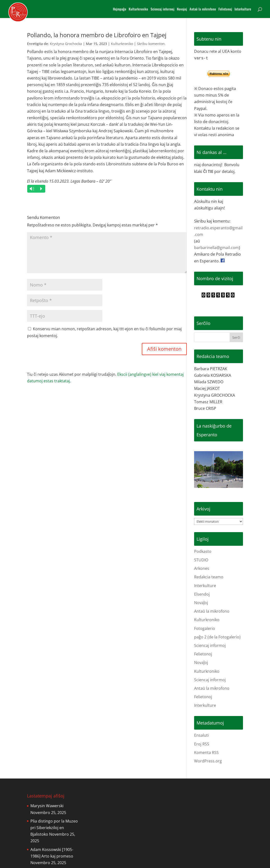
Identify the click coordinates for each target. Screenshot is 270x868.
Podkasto (203, 551)
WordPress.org (208, 761)
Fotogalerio (205, 628)
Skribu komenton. (151, 44)
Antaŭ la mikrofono (203, 9)
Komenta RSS (206, 752)
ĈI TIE (208, 171)
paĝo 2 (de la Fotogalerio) (217, 637)
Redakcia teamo (209, 577)
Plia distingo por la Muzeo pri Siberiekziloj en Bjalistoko (54, 828)
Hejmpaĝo (120, 9)
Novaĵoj (201, 603)
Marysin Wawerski (47, 806)
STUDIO (201, 560)
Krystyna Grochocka (66, 44)
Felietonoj (225, 9)
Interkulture (243, 9)
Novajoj (182, 9)
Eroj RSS (202, 744)
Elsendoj (202, 594)
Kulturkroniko (138, 9)
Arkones (202, 568)
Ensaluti (201, 735)
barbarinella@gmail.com (216, 248)
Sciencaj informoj (162, 9)
